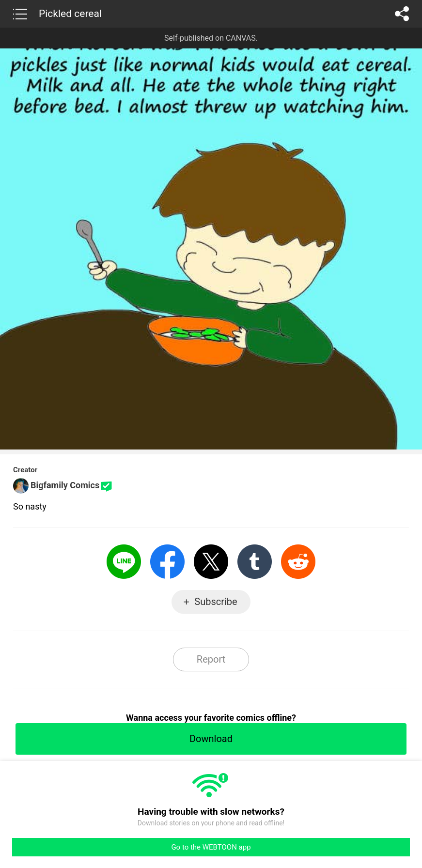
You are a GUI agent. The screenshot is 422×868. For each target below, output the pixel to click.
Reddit (298, 562)
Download (211, 739)
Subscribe (216, 602)
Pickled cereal (70, 14)
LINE (124, 562)
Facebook (167, 562)
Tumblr (255, 562)
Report (211, 659)
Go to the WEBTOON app (211, 847)
